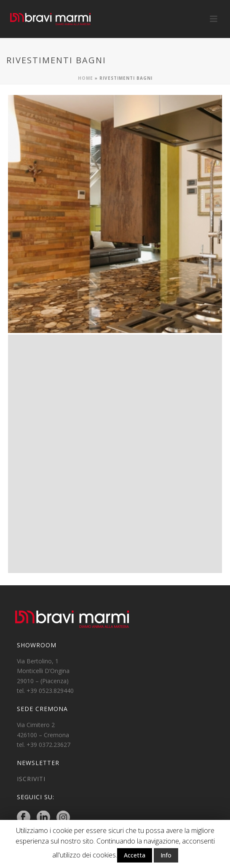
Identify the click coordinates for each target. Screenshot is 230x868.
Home (86, 78)
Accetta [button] (135, 855)
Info (166, 855)
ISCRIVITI (31, 779)
